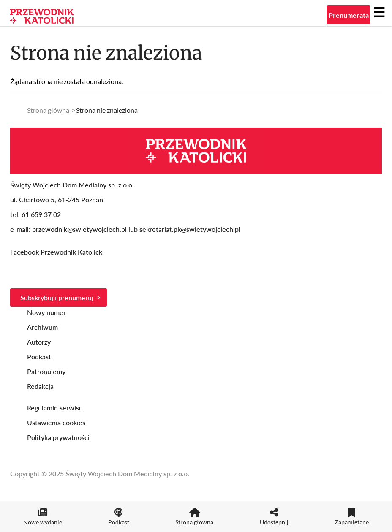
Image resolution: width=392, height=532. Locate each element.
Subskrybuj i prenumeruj (57, 297)
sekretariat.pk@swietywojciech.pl (190, 229)
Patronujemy (46, 371)
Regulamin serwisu (55, 408)
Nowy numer (46, 312)
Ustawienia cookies (56, 422)
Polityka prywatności (58, 437)
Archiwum (42, 327)
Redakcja (40, 386)
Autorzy (39, 342)
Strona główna (48, 110)
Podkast (39, 357)
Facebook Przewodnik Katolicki (58, 252)
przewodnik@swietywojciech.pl (79, 229)
